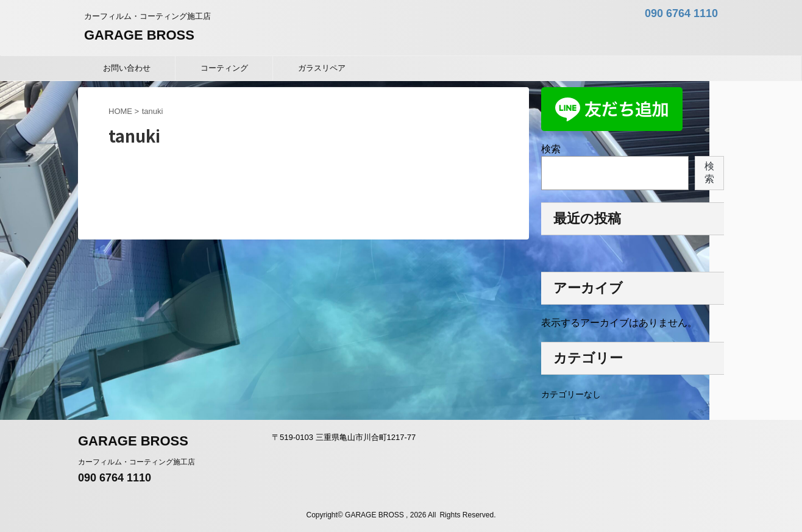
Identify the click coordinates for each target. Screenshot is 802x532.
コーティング (224, 68)
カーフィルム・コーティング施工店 (137, 462)
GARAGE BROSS (139, 35)
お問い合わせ (127, 68)
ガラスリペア (322, 68)
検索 (551, 149)
